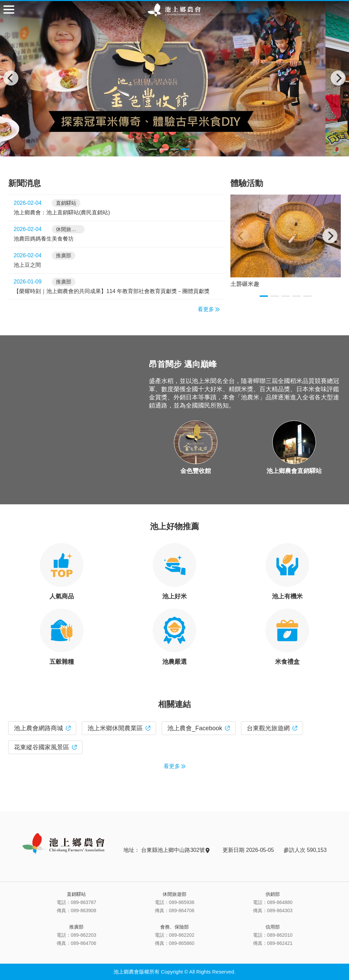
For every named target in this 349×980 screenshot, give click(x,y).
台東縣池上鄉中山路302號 (175, 850)
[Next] (338, 78)
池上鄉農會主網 (175, 10)
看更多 (209, 309)
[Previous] (11, 78)
